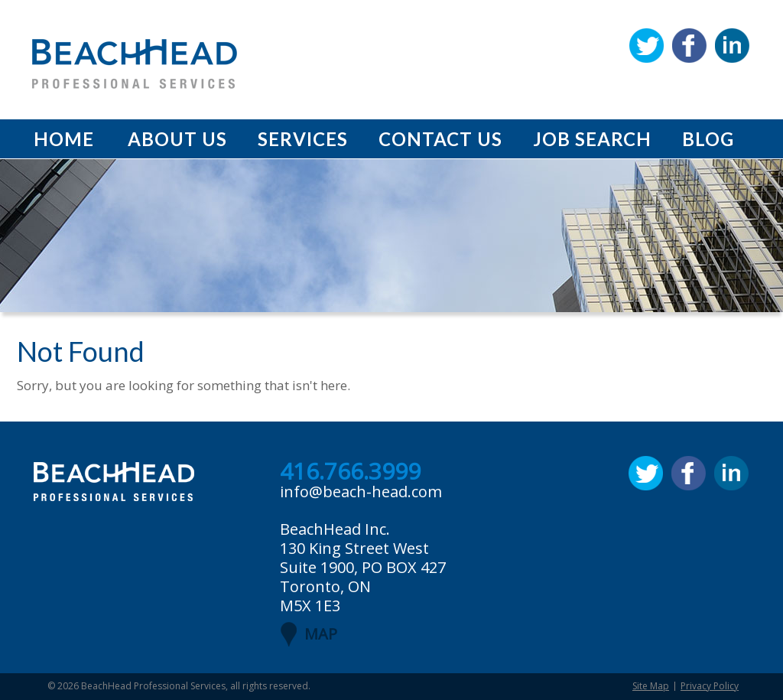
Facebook (689, 46)
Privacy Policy (710, 686)
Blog (708, 139)
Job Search (592, 139)
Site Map (651, 686)
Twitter (647, 46)
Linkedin (732, 46)
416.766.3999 (350, 472)
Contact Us (440, 139)
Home (64, 139)
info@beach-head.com (361, 492)
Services (303, 139)
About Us (177, 139)
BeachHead (135, 64)
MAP (321, 634)
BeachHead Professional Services (153, 686)
